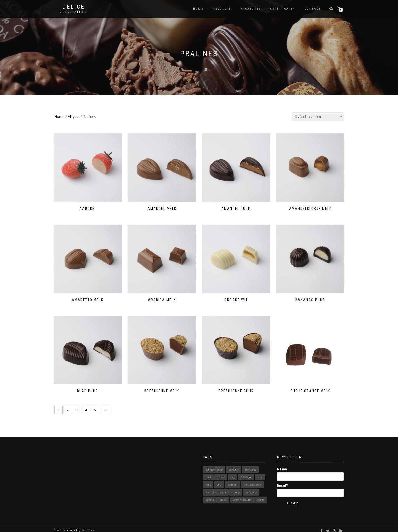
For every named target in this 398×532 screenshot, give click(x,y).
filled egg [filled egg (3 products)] (246, 472)
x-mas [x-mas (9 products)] (261, 495)
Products (222, 9)
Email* (311, 485)
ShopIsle (60, 526)
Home (198, 9)
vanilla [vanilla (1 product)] (210, 495)
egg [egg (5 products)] (233, 472)
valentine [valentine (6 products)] (251, 487)
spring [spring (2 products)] (236, 487)
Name (311, 468)
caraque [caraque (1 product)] (234, 464)
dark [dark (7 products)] (209, 472)
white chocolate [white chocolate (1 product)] (242, 495)
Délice (74, 7)
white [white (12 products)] (223, 495)
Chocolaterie (73, 12)
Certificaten (283, 9)
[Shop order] (318, 116)
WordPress (88, 526)
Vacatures (251, 9)
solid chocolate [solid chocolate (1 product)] (253, 480)
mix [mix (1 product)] (219, 480)
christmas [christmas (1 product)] (251, 464)
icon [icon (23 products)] (260, 472)
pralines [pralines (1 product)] (233, 480)
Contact (313, 9)
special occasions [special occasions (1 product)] (216, 487)
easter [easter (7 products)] (221, 472)
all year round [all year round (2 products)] (214, 464)
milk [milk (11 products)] (208, 480)
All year (74, 116)
